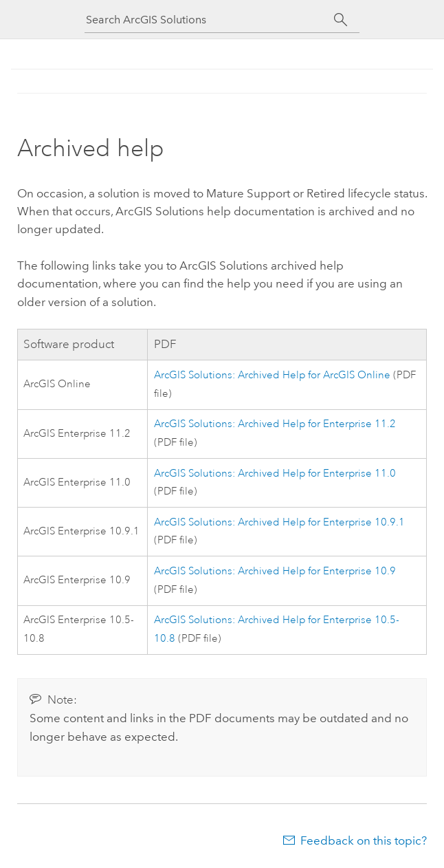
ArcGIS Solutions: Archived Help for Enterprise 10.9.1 (279, 522)
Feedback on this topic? (364, 840)
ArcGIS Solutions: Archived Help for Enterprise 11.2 (275, 424)
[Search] (341, 20)
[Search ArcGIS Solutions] (210, 20)
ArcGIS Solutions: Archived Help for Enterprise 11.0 (275, 474)
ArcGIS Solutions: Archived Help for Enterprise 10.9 (275, 571)
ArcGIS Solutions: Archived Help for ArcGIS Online (272, 375)
